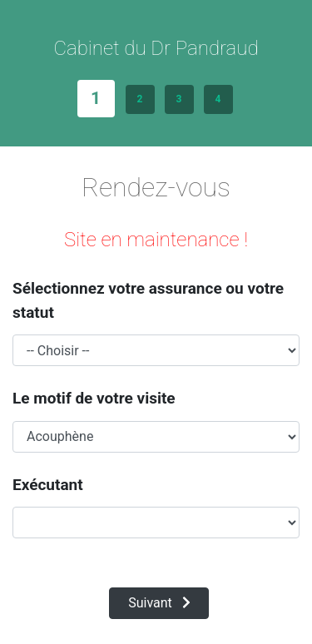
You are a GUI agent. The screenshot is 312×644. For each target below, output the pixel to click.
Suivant (159, 603)
